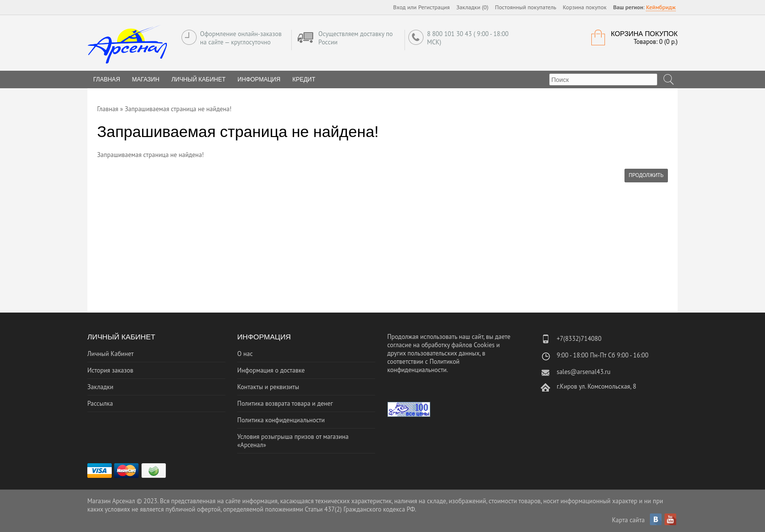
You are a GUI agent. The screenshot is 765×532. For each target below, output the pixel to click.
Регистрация (434, 7)
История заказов (110, 370)
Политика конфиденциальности (281, 420)
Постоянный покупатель (526, 7)
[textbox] (603, 79)
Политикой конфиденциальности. (423, 366)
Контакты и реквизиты (268, 387)
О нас (245, 354)
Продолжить (646, 175)
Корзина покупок (584, 7)
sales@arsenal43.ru (584, 372)
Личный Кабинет (198, 79)
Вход (400, 7)
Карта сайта (628, 520)
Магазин (146, 79)
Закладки (100, 387)
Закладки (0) (472, 7)
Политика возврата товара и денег (285, 404)
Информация (259, 79)
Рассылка (100, 404)
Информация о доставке (271, 370)
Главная (108, 109)
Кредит (304, 79)
